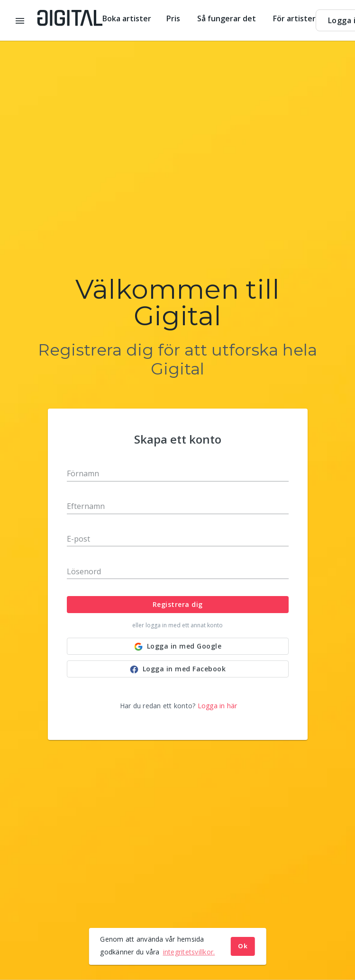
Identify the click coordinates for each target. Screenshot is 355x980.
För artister (294, 18)
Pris (174, 18)
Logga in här (218, 706)
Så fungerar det (228, 18)
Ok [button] (243, 946)
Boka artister (127, 18)
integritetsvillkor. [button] (189, 952)
